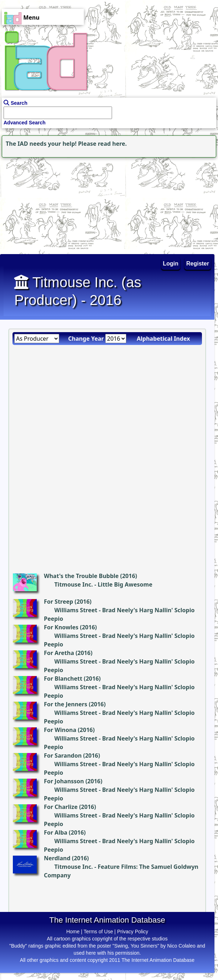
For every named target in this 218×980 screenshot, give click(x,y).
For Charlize (61, 807)
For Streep (59, 602)
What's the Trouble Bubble (81, 576)
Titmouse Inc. (73, 584)
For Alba (56, 832)
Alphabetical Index (163, 339)
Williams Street (76, 610)
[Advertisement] (45, 204)
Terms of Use (98, 932)
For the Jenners (66, 704)
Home (73, 932)
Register (198, 264)
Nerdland (57, 858)
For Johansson (64, 781)
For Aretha (59, 653)
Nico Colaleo (181, 946)
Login (171, 264)
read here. (112, 144)
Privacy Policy (133, 932)
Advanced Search (25, 123)
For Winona (60, 730)
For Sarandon (63, 755)
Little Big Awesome (125, 584)
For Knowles (61, 627)
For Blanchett (63, 679)
